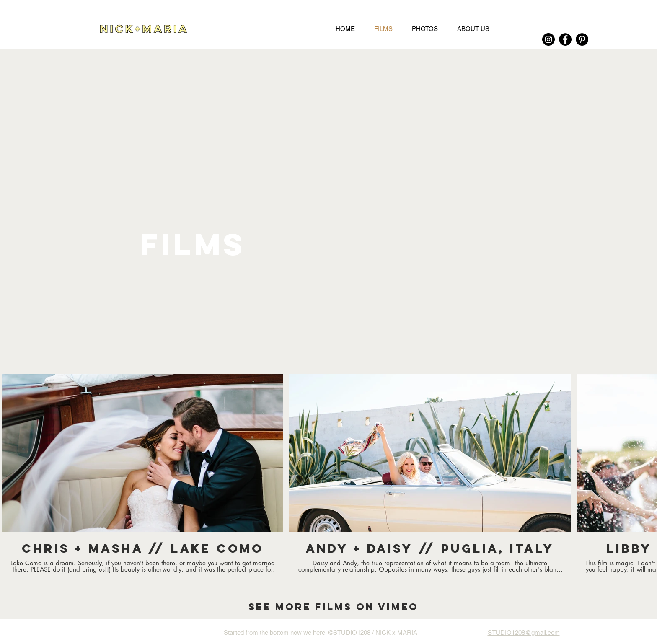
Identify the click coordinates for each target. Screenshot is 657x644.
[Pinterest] (582, 39)
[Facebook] (565, 39)
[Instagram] (548, 39)
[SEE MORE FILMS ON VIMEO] (333, 607)
